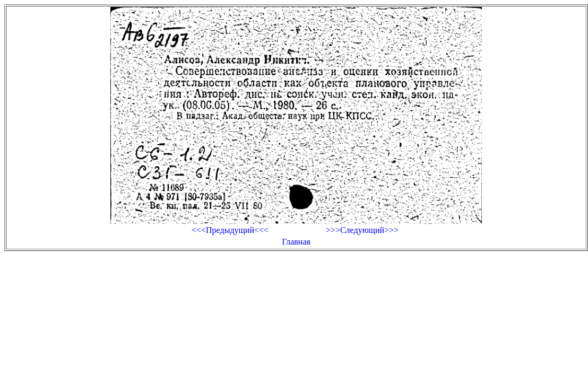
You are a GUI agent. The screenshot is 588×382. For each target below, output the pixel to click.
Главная (296, 242)
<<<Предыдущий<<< (230, 230)
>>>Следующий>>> (362, 230)
